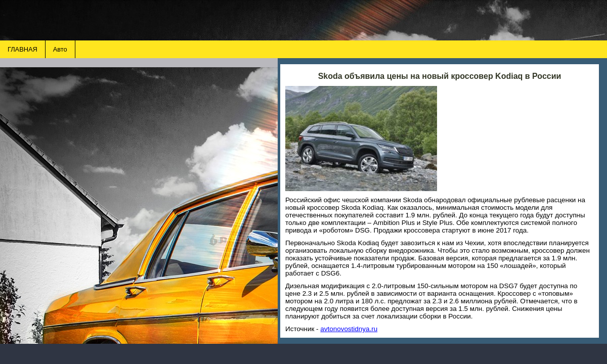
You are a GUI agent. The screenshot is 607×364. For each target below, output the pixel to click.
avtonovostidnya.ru (349, 329)
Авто (60, 49)
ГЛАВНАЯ (23, 49)
